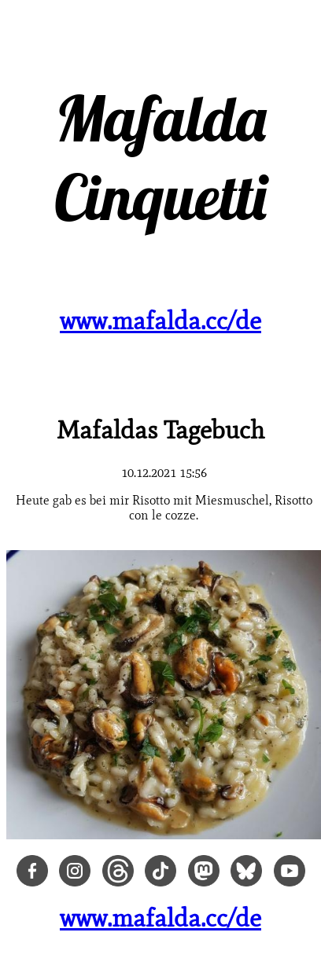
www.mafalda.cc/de (160, 320)
